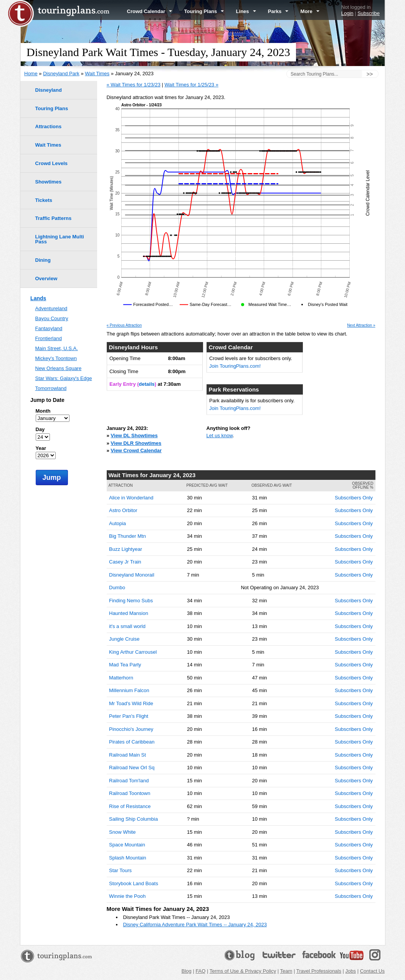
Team (286, 971)
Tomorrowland (51, 388)
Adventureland (51, 308)
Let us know (220, 435)
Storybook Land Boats (134, 883)
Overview (46, 278)
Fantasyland (49, 328)
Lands (38, 298)
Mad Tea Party (125, 665)
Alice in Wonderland (131, 498)
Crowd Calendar (150, 11)
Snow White (122, 832)
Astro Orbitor (123, 510)
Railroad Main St (127, 755)
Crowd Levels (52, 163)
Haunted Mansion (129, 613)
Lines (246, 11)
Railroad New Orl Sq (132, 768)
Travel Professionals (319, 971)
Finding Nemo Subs (131, 601)
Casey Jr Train (125, 562)
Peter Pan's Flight (129, 716)
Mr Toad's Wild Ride (131, 703)
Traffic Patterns (54, 218)
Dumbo (117, 588)
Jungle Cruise (124, 639)
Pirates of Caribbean (132, 742)
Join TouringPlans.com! (235, 366)
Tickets (44, 200)
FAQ (200, 971)
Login (347, 13)
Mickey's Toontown (56, 358)
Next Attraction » (361, 326)
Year (41, 448)
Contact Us (372, 971)
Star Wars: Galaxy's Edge (64, 378)
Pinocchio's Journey (131, 729)
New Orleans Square (59, 368)
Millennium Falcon (129, 690)
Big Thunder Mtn (127, 536)
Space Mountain (127, 845)
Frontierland (49, 338)
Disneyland (49, 90)
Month (43, 411)
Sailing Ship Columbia (133, 819)
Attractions (49, 126)
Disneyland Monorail (132, 575)
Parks (278, 11)
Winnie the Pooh (127, 896)
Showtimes (49, 182)
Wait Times (97, 74)
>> (370, 74)
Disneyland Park (61, 74)
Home (31, 74)
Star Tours (120, 870)
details (147, 384)
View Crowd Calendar (136, 450)
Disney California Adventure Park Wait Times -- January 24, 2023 (195, 925)
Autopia (117, 523)
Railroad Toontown (130, 793)
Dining (43, 260)
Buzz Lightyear (126, 549)
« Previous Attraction (124, 326)
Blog (187, 971)
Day (40, 429)
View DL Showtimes (134, 435)
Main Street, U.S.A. (57, 348)
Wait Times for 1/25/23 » (192, 85)
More (310, 11)
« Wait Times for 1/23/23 (134, 85)
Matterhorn (121, 678)
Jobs (351, 971)
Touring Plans (204, 11)
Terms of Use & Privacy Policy (243, 971)
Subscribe (369, 13)
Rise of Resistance (130, 806)
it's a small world (127, 626)
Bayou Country (52, 318)
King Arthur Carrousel (133, 652)
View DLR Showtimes (136, 443)
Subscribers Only (354, 498)
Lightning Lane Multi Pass (60, 239)
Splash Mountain (128, 858)
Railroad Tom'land (129, 781)
